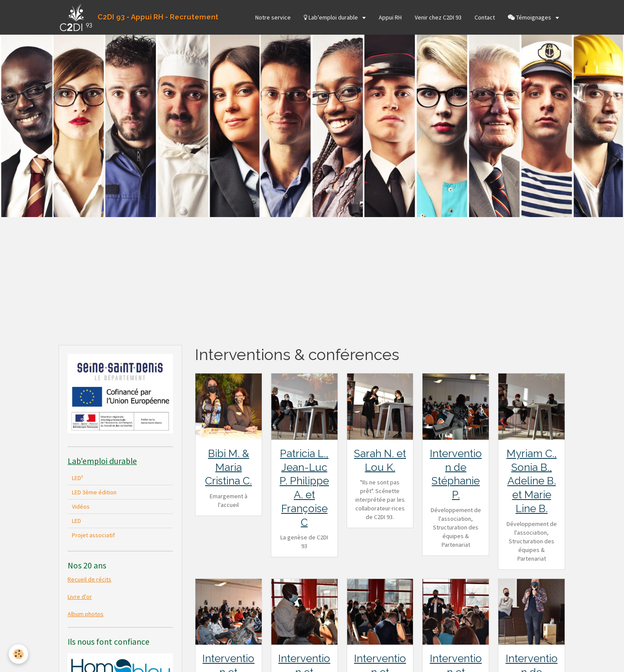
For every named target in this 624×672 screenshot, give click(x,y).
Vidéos (81, 506)
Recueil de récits (89, 579)
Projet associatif (93, 535)
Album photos (86, 614)
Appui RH (390, 17)
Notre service (273, 17)
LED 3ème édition (94, 492)
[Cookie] (18, 654)
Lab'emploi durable (331, 17)
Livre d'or (80, 597)
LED (76, 521)
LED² (78, 478)
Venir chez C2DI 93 (438, 17)
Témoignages (530, 17)
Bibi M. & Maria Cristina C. (228, 467)
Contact (485, 17)
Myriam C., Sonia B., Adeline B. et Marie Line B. (532, 481)
